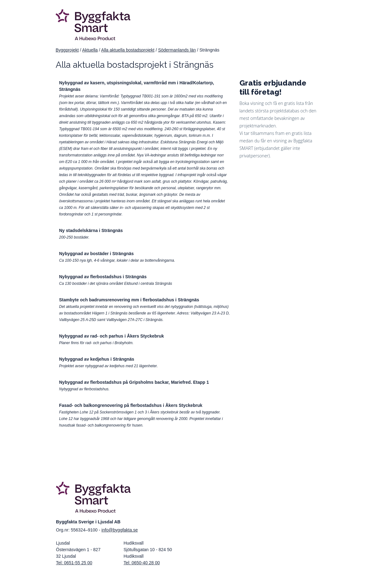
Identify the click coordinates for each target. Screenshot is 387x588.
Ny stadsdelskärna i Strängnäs (91, 230)
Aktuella (90, 50)
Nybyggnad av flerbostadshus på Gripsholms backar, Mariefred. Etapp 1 (134, 382)
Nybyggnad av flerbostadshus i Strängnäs (103, 277)
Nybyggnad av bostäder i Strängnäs (96, 254)
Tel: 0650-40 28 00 (142, 563)
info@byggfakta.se (120, 530)
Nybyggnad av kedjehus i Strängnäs (97, 359)
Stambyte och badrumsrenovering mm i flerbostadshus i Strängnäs (129, 300)
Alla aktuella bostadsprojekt (128, 50)
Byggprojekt (67, 50)
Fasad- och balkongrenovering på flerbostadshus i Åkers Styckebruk (131, 405)
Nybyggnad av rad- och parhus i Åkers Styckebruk (111, 336)
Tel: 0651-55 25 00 (74, 563)
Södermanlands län (177, 50)
